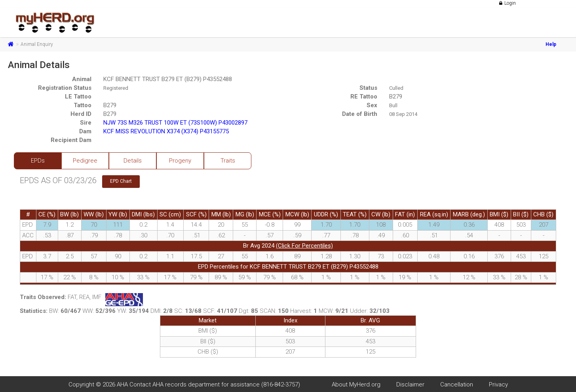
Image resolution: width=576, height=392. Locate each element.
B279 (396, 97)
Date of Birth (360, 114)
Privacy (498, 384)
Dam (85, 131)
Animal (82, 79)
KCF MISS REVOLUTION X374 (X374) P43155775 (166, 131)
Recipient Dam (71, 140)
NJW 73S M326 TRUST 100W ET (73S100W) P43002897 (175, 123)
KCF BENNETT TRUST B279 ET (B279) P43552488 (168, 79)
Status (368, 88)
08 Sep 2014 (403, 114)
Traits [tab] (228, 161)
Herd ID (81, 114)
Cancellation (457, 384)
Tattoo (83, 105)
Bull (393, 105)
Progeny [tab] (180, 161)
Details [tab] (133, 161)
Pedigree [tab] (85, 161)
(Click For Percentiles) (304, 246)
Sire (86, 123)
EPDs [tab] (38, 161)
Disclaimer (410, 384)
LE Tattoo (78, 97)
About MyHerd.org (356, 384)
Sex (372, 105)
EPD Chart (121, 181)
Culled (396, 88)
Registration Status (65, 88)
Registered (116, 88)
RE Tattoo (364, 97)
